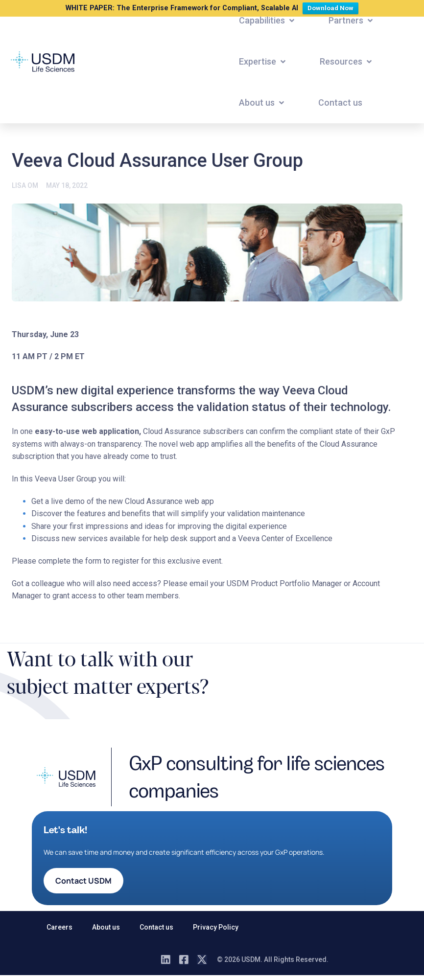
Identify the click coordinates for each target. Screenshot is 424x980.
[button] (268, 21)
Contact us (156, 927)
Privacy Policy (216, 927)
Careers (59, 927)
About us (106, 927)
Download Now (333, 7)
